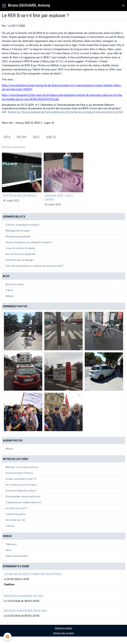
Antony (22, 137)
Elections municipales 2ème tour (25, 610)
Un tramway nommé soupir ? (22, 485)
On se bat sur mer (15, 520)
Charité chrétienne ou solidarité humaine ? (29, 242)
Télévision (11, 544)
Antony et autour (15, 284)
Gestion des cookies (64, 633)
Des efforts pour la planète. (21, 254)
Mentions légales (64, 628)
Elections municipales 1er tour (24, 595)
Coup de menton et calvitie (20, 248)
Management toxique (18, 231)
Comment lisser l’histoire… (20, 473)
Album (9, 449)
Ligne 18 (51, 137)
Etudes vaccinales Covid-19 (21, 479)
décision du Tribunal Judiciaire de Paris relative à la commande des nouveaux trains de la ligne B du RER (65, 112)
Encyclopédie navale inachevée (23, 497)
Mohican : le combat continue (22, 467)
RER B (7, 137)
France (9, 290)
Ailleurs (10, 296)
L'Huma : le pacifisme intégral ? (23, 225)
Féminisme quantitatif (18, 237)
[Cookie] (8, 637)
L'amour (10, 526)
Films (8, 550)
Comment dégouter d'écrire (21, 491)
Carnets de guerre (16, 514)
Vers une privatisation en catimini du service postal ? (35, 266)
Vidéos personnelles (17, 556)
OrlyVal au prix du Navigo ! (20, 195)
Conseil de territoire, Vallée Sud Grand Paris (33, 574)
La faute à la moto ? (17, 508)
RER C (36, 137)
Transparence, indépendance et (23, 502)
